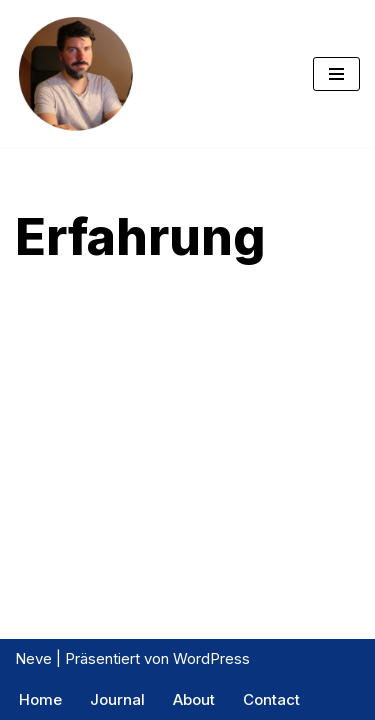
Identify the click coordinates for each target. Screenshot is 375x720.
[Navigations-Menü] (336, 74)
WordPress (211, 658)
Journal (117, 699)
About (194, 699)
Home (40, 699)
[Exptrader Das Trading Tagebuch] (75, 73)
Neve (33, 658)
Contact (271, 699)
